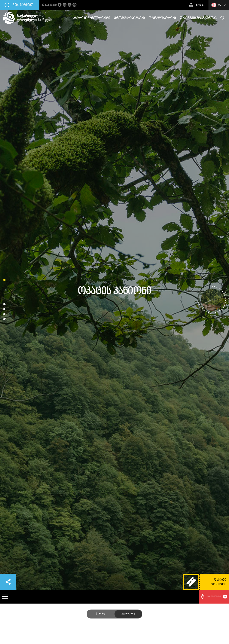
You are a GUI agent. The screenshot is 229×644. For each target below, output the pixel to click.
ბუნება (101, 614)
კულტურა (128, 614)
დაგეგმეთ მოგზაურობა (198, 18)
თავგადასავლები (162, 18)
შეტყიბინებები (217, 597)
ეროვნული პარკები (129, 18)
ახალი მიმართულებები (92, 18)
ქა (216, 5)
